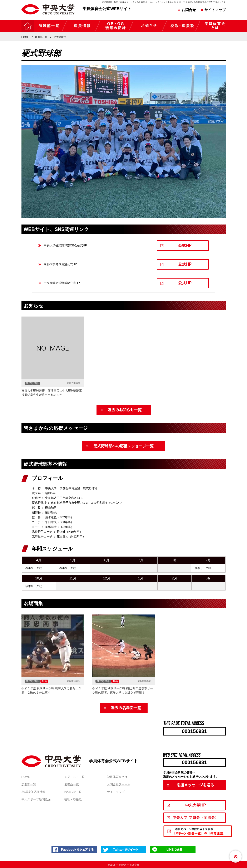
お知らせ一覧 (73, 792)
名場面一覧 (71, 784)
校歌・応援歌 (73, 799)
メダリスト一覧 (74, 777)
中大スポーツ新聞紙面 (36, 799)
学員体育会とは (117, 777)
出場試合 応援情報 (34, 792)
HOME (26, 777)
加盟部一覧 (29, 784)
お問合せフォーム (119, 784)
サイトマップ (215, 10)
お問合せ (189, 10)
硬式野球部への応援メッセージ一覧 (124, 446)
